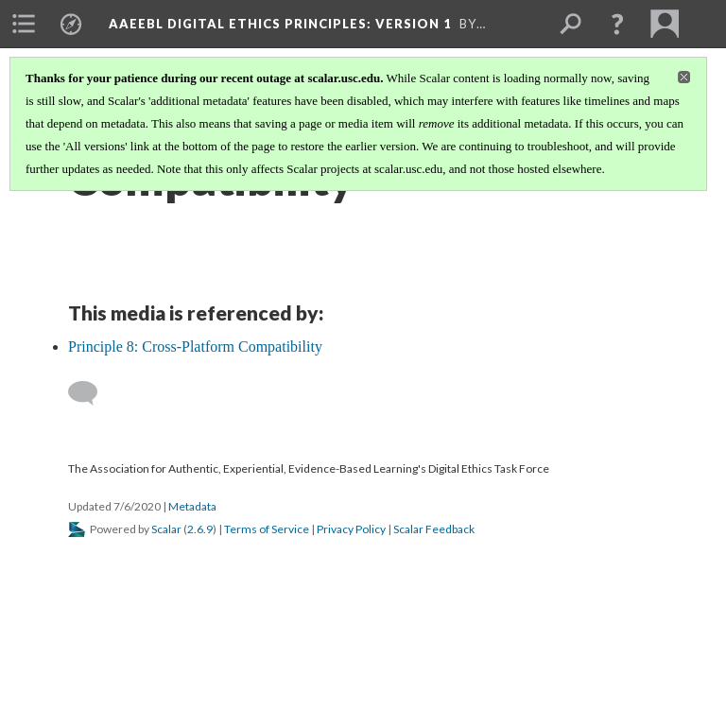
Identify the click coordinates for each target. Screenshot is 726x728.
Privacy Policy (351, 529)
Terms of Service (267, 529)
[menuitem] (24, 24)
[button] (617, 24)
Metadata (192, 506)
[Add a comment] (91, 393)
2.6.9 (200, 529)
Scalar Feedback (434, 529)
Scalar (166, 529)
